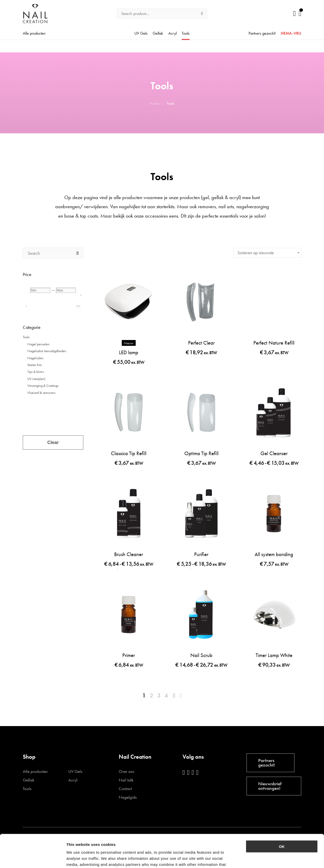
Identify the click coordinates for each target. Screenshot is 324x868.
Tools (186, 34)
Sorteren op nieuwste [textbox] (256, 253)
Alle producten (34, 34)
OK (282, 813)
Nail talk (126, 780)
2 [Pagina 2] (152, 695)
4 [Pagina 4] (166, 695)
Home (154, 103)
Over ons (126, 771)
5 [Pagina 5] (174, 695)
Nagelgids (128, 797)
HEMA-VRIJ (291, 34)
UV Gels (141, 34)
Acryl (173, 34)
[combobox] (267, 253)
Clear (53, 442)
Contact (125, 789)
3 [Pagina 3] (159, 695)
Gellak (158, 34)
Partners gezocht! (262, 34)
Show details (266, 858)
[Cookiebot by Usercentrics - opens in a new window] (33, 858)
